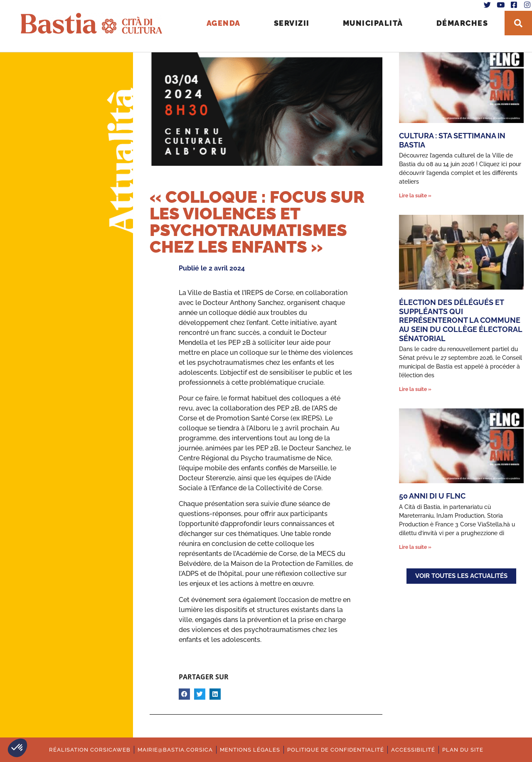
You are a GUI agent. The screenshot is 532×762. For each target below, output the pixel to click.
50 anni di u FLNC (432, 496)
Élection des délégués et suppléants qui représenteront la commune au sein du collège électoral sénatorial (461, 320)
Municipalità (366, 21)
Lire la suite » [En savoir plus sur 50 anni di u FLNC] (415, 547)
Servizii (285, 21)
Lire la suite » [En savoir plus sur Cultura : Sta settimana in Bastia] (415, 196)
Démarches (456, 21)
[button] (17, 748)
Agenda (217, 21)
